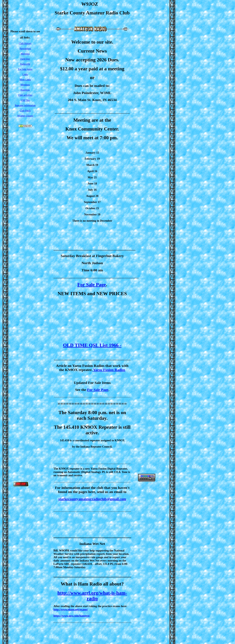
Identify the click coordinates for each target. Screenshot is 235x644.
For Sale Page (92, 285)
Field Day (25, 59)
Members (25, 85)
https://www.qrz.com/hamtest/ (72, 616)
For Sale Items (25, 69)
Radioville (25, 64)
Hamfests (25, 90)
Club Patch (25, 111)
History (28, 43)
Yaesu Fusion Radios (109, 370)
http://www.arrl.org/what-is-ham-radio (92, 596)
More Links (25, 80)
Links (25, 74)
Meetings (25, 54)
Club (21, 43)
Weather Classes (25, 116)
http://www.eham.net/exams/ (71, 609)
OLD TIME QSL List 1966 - (92, 345)
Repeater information (25, 105)
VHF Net (25, 100)
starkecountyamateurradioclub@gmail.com (92, 499)
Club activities (25, 95)
